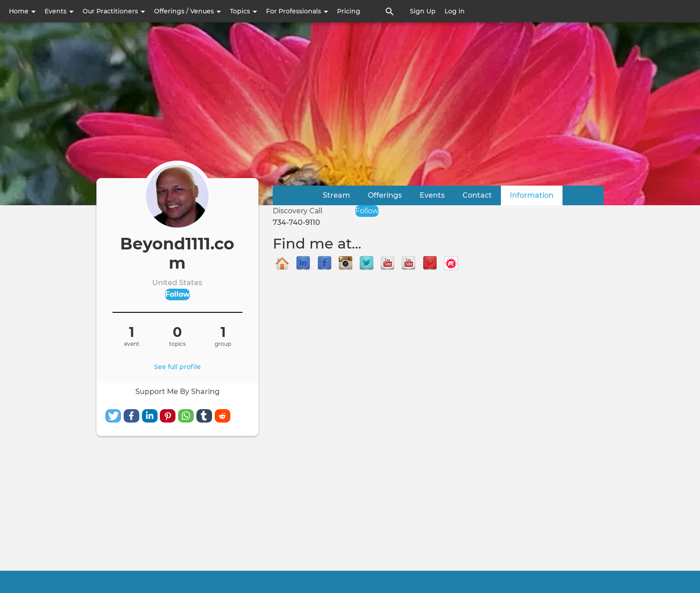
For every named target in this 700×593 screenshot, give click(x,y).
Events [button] (59, 11)
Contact (477, 195)
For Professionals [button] (297, 11)
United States (177, 283)
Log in (455, 11)
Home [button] (22, 11)
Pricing (349, 11)
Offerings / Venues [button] (187, 11)
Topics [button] (244, 11)
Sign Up (423, 11)
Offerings (385, 195)
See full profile (177, 367)
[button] (113, 416)
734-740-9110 (296, 222)
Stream (336, 195)
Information (536, 195)
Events (432, 195)
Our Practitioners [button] (114, 11)
